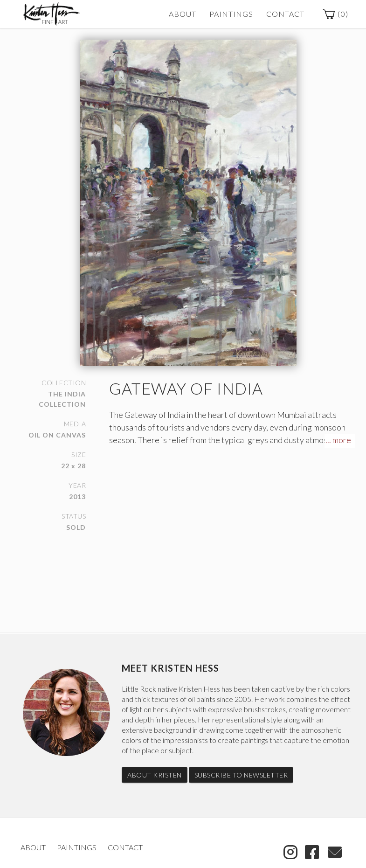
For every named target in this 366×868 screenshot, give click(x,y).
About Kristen (155, 775)
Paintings (231, 14)
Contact (285, 14)
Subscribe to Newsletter (241, 775)
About (183, 14)
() (335, 14)
